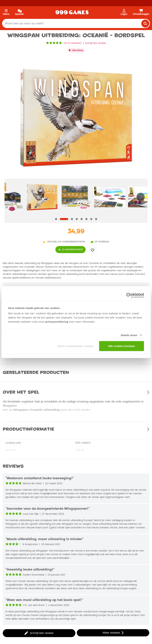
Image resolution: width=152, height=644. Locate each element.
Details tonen (129, 335)
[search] (145, 24)
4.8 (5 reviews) (72, 43)
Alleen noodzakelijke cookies (75, 346)
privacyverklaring (57, 322)
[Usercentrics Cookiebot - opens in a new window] (129, 295)
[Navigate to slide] (56, 219)
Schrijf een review (95, 43)
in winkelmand (70, 250)
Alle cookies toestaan (121, 346)
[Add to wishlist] (92, 250)
